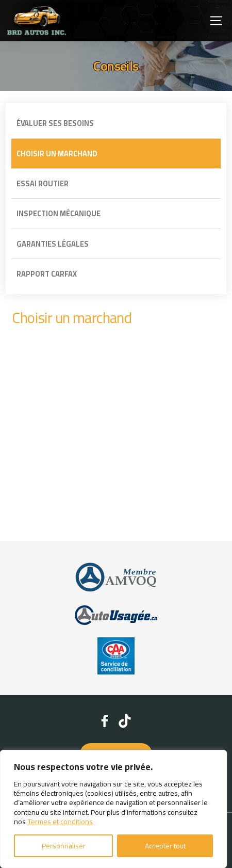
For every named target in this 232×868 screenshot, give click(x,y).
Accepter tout (165, 846)
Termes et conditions (60, 822)
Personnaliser (64, 846)
